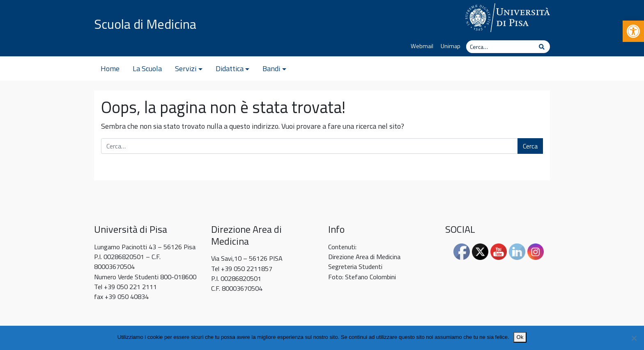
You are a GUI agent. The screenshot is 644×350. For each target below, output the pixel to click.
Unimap (451, 46)
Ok (520, 337)
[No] (634, 338)
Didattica (230, 68)
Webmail (422, 46)
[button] (633, 31)
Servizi (186, 68)
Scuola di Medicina (145, 24)
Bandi (271, 68)
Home (110, 68)
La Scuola (147, 68)
